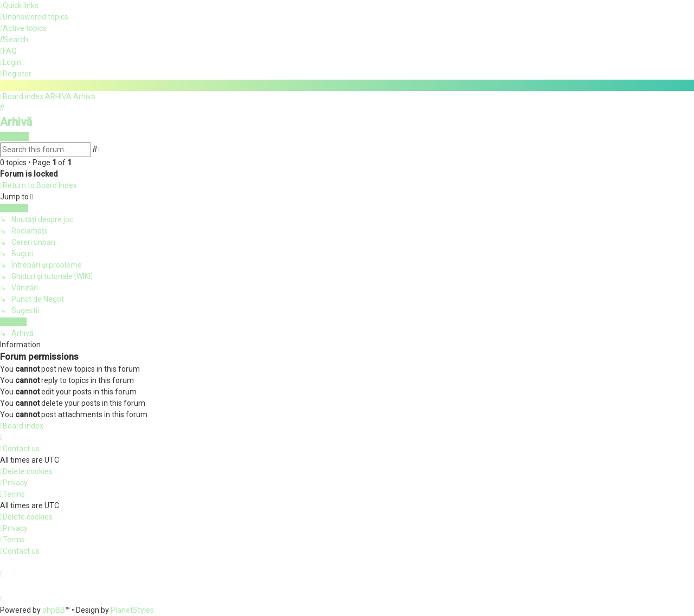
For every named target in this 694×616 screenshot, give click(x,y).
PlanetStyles (132, 610)
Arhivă (16, 121)
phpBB (54, 610)
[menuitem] (34, 17)
